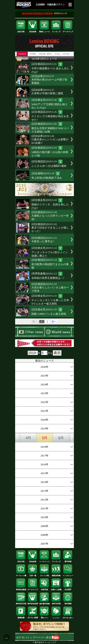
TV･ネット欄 (21, 575)
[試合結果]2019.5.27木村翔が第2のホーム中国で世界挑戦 (49, 80)
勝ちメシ (44, 617)
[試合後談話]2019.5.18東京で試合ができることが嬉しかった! (50, 228)
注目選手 (68, 589)
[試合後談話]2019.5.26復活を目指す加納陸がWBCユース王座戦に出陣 (50, 128)
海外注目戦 (56, 603)
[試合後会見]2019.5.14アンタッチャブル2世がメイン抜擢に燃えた (50, 252)
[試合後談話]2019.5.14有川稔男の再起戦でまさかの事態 (50, 264)
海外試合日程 (21, 603)
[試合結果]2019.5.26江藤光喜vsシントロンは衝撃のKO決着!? (50, 139)
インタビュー (68, 575)
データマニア (68, 31)
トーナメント (44, 561)
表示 (57, 353)
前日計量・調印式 (45, 54)
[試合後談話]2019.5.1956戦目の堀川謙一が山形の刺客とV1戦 (50, 152)
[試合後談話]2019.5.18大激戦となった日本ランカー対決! (50, 216)
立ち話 (57, 54)
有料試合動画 (21, 589)
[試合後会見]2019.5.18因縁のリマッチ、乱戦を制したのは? (50, 204)
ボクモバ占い (68, 617)
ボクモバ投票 (33, 617)
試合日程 (21, 31)
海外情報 (68, 603)
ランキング (56, 31)
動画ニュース (44, 31)
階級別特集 (56, 575)
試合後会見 (22, 54)
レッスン (56, 617)
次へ (54, 322)
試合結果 (33, 31)
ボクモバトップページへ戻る (38, 637)
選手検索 (68, 561)
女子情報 (33, 54)
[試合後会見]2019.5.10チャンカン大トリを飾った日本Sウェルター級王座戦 (50, 300)
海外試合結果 (33, 603)
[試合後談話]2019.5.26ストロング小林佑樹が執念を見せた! (50, 116)
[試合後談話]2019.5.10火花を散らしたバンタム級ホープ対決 (50, 287)
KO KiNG (66, 54)
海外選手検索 (44, 603)
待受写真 (44, 589)
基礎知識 (21, 617)
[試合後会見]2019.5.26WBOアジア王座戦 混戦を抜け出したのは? (49, 104)
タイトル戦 (44, 575)
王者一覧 (33, 575)
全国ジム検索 (56, 589)
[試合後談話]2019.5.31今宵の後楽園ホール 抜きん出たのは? (50, 68)
